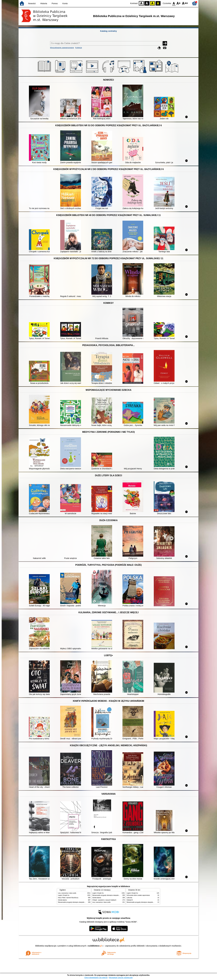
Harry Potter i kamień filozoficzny (68, 898)
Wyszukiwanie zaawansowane (62, 48)
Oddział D (130, 900)
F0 (174, 3)
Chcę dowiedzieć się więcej (96, 978)
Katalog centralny (109, 31)
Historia (44, 3)
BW (147, 3)
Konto (65, 3)
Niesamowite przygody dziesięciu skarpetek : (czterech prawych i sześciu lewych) (83, 902)
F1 (179, 3)
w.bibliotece (95, 946)
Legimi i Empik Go (64, 895)
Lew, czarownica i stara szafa (67, 893)
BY (158, 3)
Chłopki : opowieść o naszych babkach (104, 900)
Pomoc (55, 3)
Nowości (32, 3)
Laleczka (129, 898)
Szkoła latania (62, 900)
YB (152, 3)
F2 (185, 3)
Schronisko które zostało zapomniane (138, 895)
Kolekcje (79, 48)
